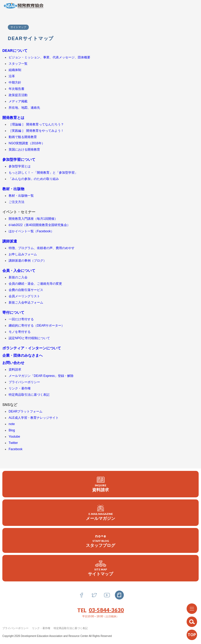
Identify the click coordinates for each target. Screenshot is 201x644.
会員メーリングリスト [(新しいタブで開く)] (24, 296)
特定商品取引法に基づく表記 (71, 628)
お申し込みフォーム (23, 254)
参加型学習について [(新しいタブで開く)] (19, 159)
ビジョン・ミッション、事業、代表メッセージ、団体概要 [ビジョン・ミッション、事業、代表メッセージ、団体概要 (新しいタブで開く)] (49, 57)
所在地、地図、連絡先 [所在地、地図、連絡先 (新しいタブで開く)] (24, 108)
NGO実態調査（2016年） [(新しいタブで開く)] (27, 143)
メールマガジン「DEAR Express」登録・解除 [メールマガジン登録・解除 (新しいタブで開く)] (41, 376)
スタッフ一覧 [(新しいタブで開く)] (18, 64)
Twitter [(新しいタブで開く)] (13, 443)
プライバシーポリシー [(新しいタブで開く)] (24, 382)
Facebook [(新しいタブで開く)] (16, 449)
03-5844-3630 (106, 610)
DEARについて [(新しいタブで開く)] (15, 51)
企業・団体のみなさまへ (23, 355)
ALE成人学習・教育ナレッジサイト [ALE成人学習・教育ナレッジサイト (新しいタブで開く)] (34, 418)
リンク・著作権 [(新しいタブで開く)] (20, 388)
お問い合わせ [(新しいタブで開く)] (13, 363)
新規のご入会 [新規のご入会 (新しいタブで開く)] (18, 277)
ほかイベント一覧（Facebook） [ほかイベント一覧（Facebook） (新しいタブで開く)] (31, 231)
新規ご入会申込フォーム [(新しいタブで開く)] (26, 302)
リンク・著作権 (41, 628)
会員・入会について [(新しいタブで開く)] (19, 271)
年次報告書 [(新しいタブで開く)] (16, 89)
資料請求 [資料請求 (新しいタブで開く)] (15, 370)
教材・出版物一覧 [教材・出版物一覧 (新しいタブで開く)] (21, 196)
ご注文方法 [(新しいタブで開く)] (16, 202)
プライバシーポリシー (15, 628)
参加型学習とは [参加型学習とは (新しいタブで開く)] (20, 166)
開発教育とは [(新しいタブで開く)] (13, 118)
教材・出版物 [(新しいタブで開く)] (13, 189)
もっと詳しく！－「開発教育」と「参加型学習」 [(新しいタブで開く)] (43, 173)
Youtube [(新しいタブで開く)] (14, 437)
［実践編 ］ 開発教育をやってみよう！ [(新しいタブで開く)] (36, 131)
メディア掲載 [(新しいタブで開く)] (18, 101)
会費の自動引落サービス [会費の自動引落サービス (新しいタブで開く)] (26, 290)
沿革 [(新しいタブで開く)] (12, 76)
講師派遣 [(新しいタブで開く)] (10, 241)
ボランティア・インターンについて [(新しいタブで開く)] (32, 348)
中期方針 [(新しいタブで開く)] (15, 82)
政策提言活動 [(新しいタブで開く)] (18, 95)
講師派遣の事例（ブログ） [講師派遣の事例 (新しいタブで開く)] (27, 261)
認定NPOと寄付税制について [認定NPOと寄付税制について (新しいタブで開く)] (29, 338)
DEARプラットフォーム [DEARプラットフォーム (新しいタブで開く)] (26, 411)
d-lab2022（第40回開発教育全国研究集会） (39, 225)
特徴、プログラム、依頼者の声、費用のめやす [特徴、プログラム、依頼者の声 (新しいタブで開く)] (42, 248)
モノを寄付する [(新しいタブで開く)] (20, 332)
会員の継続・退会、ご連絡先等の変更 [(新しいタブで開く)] (35, 284)
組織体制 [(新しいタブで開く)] (15, 70)
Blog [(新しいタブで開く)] (12, 430)
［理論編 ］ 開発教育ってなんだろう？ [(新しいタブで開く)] (36, 124)
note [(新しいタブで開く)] (12, 424)
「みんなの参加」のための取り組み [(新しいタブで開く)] (34, 179)
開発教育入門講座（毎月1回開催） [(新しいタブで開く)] (33, 219)
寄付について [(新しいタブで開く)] (13, 312)
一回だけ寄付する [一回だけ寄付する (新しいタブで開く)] (21, 319)
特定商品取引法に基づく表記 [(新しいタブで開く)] (29, 395)
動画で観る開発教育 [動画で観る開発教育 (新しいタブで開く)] (23, 137)
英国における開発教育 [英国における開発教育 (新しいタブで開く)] (24, 150)
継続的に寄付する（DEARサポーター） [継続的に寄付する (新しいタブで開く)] (37, 326)
